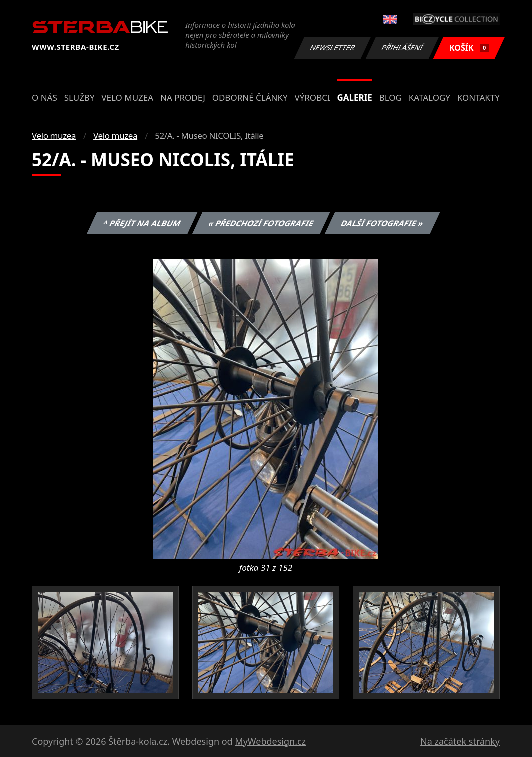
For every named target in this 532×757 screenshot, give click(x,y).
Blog (391, 97)
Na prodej (183, 97)
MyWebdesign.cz (270, 741)
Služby (80, 97)
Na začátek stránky (460, 741)
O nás (45, 97)
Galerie (355, 97)
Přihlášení (402, 47)
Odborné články (250, 97)
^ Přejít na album (142, 223)
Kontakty (479, 97)
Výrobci (312, 97)
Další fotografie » (383, 223)
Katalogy (430, 97)
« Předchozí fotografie (261, 223)
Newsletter (332, 47)
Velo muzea (127, 97)
